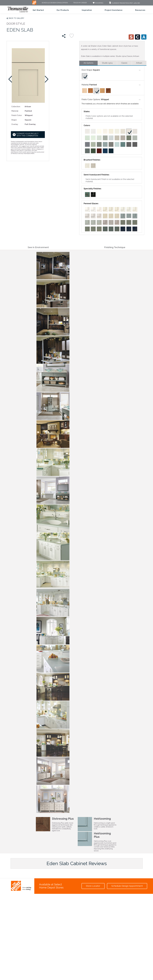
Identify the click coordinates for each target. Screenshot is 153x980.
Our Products (63, 10)
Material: (15, 111)
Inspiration (87, 10)
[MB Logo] (34, 4)
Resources (140, 10)
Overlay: (15, 124)
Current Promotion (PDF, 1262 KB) (124, 3)
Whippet (105, 99)
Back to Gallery (17, 18)
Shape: (14, 120)
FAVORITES (98, 3)
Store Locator (93, 886)
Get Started (38, 10)
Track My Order (80, 3)
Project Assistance (114, 10)
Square (96, 70)
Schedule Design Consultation (55, 3)
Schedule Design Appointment (127, 886)
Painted (93, 85)
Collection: (16, 106)
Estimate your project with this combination (27, 135)
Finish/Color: (17, 115)
